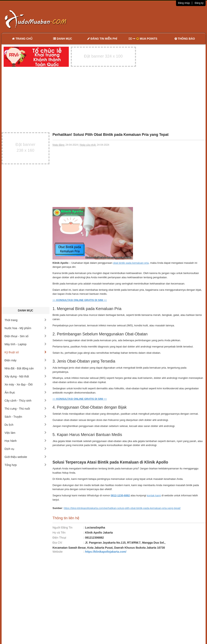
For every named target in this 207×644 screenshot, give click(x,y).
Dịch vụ (26, 449)
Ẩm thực (26, 393)
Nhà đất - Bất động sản (26, 368)
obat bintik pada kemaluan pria (131, 263)
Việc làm (26, 433)
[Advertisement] (146, 19)
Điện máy (26, 360)
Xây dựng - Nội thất (26, 376)
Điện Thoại (59, 538)
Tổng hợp (26, 465)
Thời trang (26, 320)
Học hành (26, 441)
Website (58, 552)
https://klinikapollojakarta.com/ (106, 552)
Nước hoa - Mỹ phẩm (26, 328)
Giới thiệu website (26, 457)
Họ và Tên (59, 533)
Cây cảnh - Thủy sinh (26, 401)
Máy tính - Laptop (26, 344)
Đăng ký (199, 3)
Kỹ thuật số (26, 352)
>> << (80, 300)
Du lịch (26, 425)
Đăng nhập (184, 3)
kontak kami (154, 495)
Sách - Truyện (26, 417)
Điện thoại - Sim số (26, 336)
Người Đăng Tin (62, 528)
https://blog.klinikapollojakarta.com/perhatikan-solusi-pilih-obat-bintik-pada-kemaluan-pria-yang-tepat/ (122, 508)
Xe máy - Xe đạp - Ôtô (26, 384)
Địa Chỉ (57, 543)
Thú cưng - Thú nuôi (26, 409)
